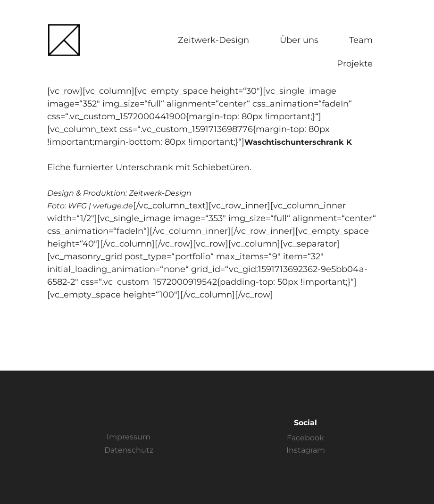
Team (361, 40)
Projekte (355, 64)
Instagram (306, 450)
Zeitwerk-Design (213, 40)
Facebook (305, 438)
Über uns (299, 40)
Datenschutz (129, 450)
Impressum (129, 437)
